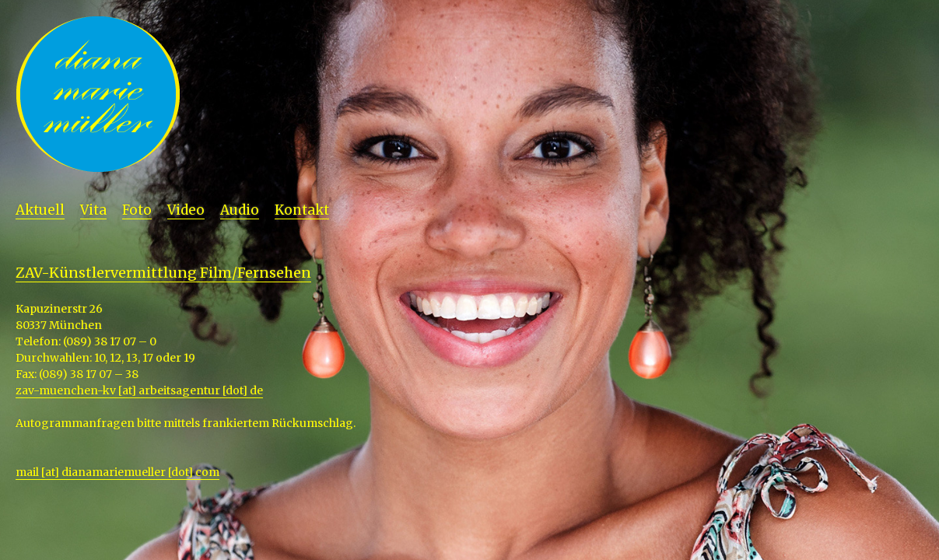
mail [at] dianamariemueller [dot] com (117, 472)
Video (186, 210)
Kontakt (302, 210)
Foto (137, 210)
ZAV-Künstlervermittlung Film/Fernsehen (163, 273)
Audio (240, 210)
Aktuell (40, 210)
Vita (93, 210)
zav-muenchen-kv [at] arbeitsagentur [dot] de (139, 390)
